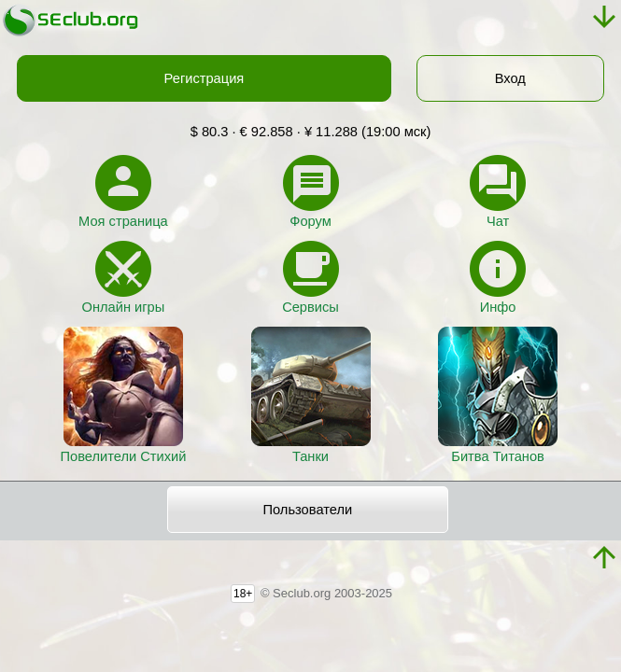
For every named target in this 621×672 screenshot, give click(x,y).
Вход (510, 78)
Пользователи (308, 510)
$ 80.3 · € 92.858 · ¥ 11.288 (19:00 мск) (311, 132)
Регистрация (205, 78)
